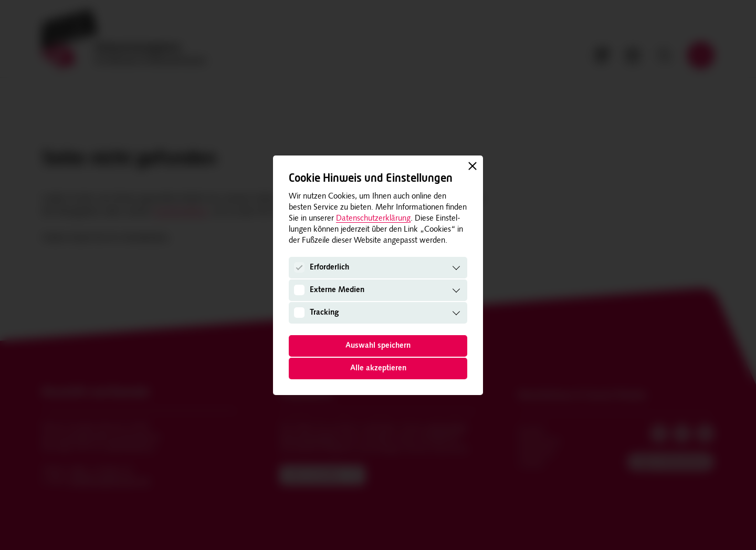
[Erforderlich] (299, 267)
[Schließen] (472, 166)
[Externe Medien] (299, 290)
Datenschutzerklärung (373, 219)
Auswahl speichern (378, 346)
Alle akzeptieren (378, 369)
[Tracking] (299, 313)
